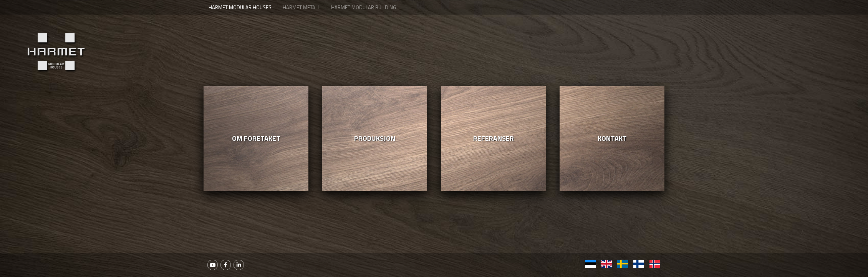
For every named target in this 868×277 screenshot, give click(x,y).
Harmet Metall (301, 7)
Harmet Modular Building (364, 7)
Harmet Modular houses (240, 7)
